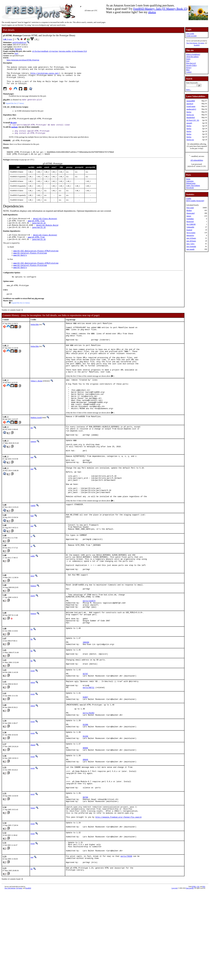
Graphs (189, 198)
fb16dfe (18, 49)
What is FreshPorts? (193, 54)
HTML (194, 975)
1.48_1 (5, 39)
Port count (190, 208)
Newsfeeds (190, 188)
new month (190, 249)
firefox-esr (190, 115)
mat (32, 491)
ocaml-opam (191, 106)
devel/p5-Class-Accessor (45, 226)
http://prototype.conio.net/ (45, 75)
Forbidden (190, 219)
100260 (86, 698)
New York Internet (192, 43)
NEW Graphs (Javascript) (195, 201)
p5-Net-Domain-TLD (79, 52)
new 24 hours (191, 238)
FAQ (188, 61)
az (31, 590)
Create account (191, 36)
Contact (189, 72)
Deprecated (191, 213)
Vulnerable (190, 227)
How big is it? (191, 63)
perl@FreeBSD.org (19, 42)
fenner (33, 888)
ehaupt (33, 814)
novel (33, 872)
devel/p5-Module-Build (47, 233)
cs (31, 579)
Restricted (190, 222)
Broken (189, 210)
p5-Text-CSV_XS (193, 120)
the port (13, 128)
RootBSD (197, 45)
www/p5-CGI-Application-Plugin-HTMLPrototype (36, 261)
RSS (204, 975)
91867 (85, 760)
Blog (188, 70)
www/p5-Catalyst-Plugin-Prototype (30, 263)
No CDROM (191, 224)
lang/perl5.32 (39, 231)
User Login (190, 34)
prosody (189, 123)
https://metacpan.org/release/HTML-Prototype (23, 60)
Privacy (189, 68)
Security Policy (191, 65)
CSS (198, 975)
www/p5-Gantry (20, 266)
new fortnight (191, 246)
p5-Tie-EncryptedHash (40, 52)
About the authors (192, 57)
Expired (189, 230)
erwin (33, 729)
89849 (85, 832)
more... (189, 90)
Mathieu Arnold (36, 447)
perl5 (16, 54)
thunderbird (191, 117)
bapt (32, 558)
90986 (85, 819)
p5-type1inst (54, 52)
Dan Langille (190, 977)
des (32, 457)
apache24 (190, 104)
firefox (189, 112)
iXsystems (201, 43)
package (14, 132)
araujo (33, 644)
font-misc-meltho (65, 52)
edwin (33, 742)
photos (152, 12)
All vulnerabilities (197, 160)
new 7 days (190, 244)
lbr (32, 684)
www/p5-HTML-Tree (36, 228)
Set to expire (191, 233)
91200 (85, 792)
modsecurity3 (191, 109)
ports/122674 (89, 651)
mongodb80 (191, 101)
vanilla (33, 548)
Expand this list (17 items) (15, 108)
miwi (32, 623)
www (10, 39)
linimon (33, 633)
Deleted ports (191, 183)
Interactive (190, 235)
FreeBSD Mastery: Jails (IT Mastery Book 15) (160, 9)
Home (188, 179)
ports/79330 (126, 943)
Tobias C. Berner (37, 404)
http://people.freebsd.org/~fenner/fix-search (118, 900)
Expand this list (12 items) (20, 315)
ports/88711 (88, 749)
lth (32, 958)
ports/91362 (88, 778)
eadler (33, 600)
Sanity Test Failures (193, 185)
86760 (85, 876)
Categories (190, 181)
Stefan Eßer (35, 337)
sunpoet (33, 473)
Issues (188, 59)
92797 (85, 733)
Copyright (174, 977)
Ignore (189, 216)
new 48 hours (191, 241)
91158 (85, 805)
